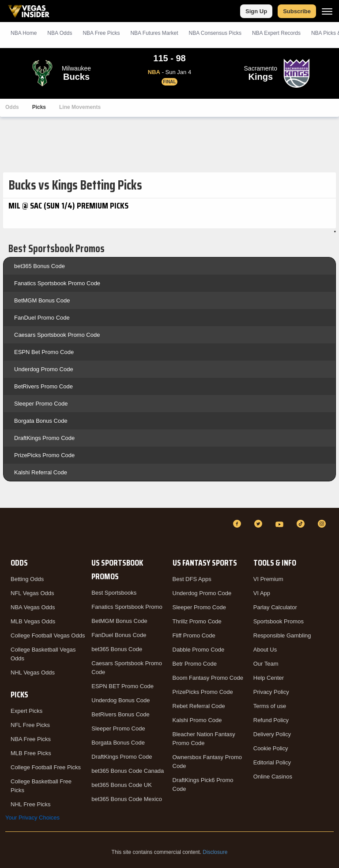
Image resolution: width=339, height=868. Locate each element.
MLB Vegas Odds (33, 621)
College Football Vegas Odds (48, 635)
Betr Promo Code (195, 664)
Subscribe (297, 11)
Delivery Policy (272, 734)
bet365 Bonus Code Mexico (127, 799)
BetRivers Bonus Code (121, 714)
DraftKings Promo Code (44, 438)
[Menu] (327, 11)
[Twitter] (260, 524)
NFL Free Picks (30, 725)
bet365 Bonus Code (40, 266)
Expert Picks (26, 711)
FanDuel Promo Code (42, 318)
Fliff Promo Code (194, 635)
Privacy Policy (271, 692)
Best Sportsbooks (114, 593)
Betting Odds (27, 579)
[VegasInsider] (11, 532)
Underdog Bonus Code (121, 700)
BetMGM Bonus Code (42, 300)
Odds (12, 107)
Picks (39, 107)
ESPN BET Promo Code (122, 686)
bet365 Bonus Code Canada (128, 771)
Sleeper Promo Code (41, 404)
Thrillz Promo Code (197, 621)
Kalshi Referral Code (41, 472)
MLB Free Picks (31, 753)
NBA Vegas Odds (33, 607)
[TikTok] (302, 524)
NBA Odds (60, 33)
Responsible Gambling (282, 635)
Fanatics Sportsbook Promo (127, 607)
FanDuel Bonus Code (119, 635)
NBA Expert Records (276, 33)
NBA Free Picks (31, 739)
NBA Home (24, 33)
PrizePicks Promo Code (44, 455)
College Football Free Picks (46, 767)
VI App (262, 593)
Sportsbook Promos (279, 621)
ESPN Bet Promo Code (44, 352)
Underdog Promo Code (44, 369)
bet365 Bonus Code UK (122, 785)
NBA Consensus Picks (215, 33)
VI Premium (268, 579)
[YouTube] (281, 524)
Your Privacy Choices (32, 818)
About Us (265, 650)
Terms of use (270, 706)
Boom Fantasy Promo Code (208, 678)
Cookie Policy (271, 748)
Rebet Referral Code (199, 706)
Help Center (269, 678)
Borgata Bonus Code (41, 421)
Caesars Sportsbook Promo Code (57, 335)
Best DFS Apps (192, 579)
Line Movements (80, 107)
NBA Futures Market (154, 33)
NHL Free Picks (31, 804)
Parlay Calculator (275, 607)
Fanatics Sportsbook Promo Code (57, 283)
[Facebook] (238, 524)
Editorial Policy (272, 762)
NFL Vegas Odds (32, 593)
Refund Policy (271, 720)
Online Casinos (273, 777)
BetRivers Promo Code (43, 386)
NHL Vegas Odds (33, 672)
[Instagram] (323, 524)
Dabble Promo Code (199, 650)
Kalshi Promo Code (197, 720)
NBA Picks (101, 33)
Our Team (266, 664)
